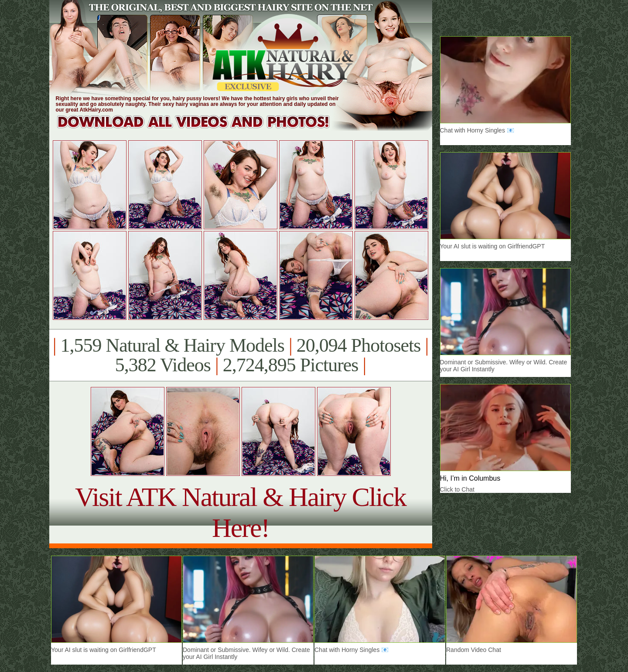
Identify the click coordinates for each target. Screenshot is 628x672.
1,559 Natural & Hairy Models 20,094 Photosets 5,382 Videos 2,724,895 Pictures (241, 355)
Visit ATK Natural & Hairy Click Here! (241, 512)
